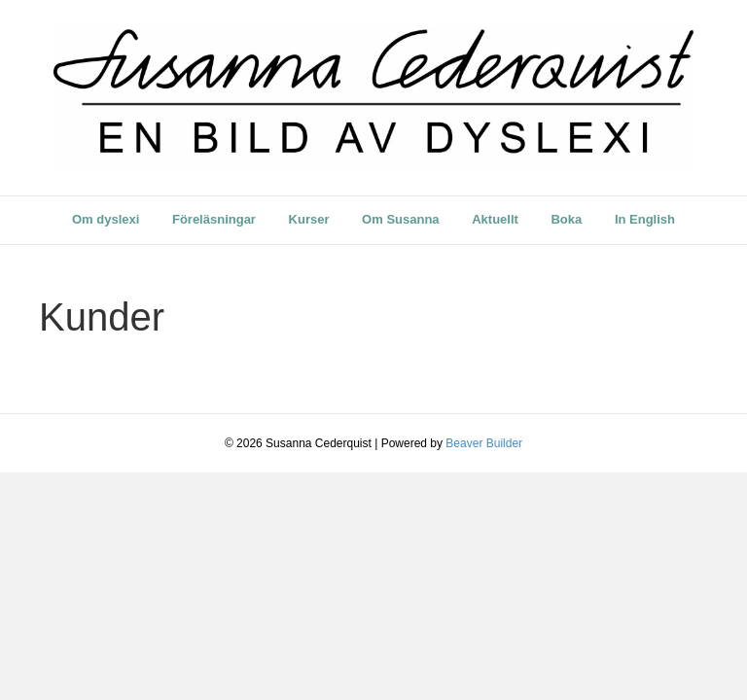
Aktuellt (495, 219)
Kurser (309, 219)
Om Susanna (400, 219)
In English (645, 219)
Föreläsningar (214, 219)
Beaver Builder (484, 443)
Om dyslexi (106, 219)
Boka (566, 219)
